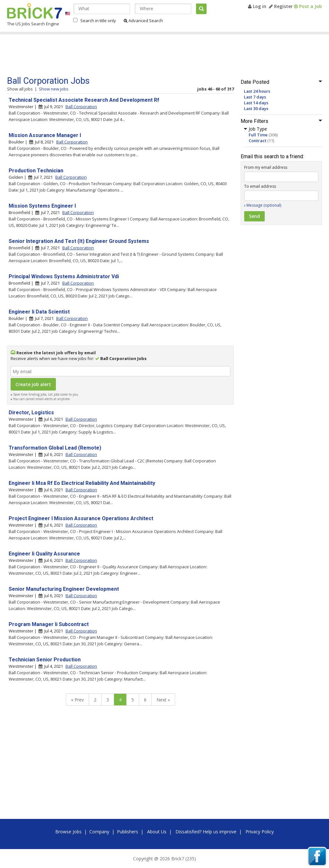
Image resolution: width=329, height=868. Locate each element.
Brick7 (35, 11)
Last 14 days (256, 103)
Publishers (128, 832)
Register (281, 6)
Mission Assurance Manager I (45, 135)
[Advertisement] (129, 55)
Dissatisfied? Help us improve (206, 832)
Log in (257, 6)
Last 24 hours (257, 91)
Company (99, 832)
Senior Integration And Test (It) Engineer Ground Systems (79, 241)
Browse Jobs (68, 832)
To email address (260, 186)
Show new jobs (54, 89)
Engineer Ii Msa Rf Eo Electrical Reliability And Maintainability (82, 483)
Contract (258, 141)
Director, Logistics (31, 413)
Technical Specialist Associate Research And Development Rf (84, 100)
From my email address (266, 167)
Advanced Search (143, 21)
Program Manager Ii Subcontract (49, 624)
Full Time (258, 135)
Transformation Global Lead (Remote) (55, 448)
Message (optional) (264, 205)
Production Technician (36, 171)
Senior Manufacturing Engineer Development (64, 589)
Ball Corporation (81, 107)
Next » (163, 700)
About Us (157, 832)
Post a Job (308, 6)
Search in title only (98, 21)
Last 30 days (256, 108)
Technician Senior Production (45, 660)
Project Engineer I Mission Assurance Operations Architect (81, 518)
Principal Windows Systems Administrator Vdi (64, 276)
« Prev (77, 700)
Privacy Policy (260, 832)
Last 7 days (255, 97)
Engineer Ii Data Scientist (39, 312)
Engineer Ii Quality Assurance (44, 554)
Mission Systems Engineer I (42, 206)
